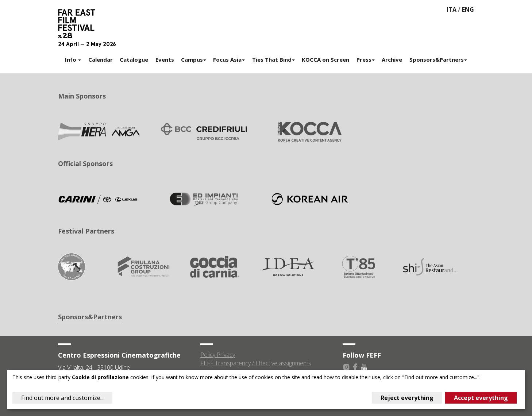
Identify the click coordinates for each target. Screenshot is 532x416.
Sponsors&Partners (438, 59)
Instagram (346, 367)
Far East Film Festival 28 (80, 24)
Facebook (355, 367)
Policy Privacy (218, 355)
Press (366, 59)
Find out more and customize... (62, 398)
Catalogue (134, 59)
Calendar (101, 59)
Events (165, 59)
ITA (452, 9)
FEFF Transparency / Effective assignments (256, 363)
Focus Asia (229, 59)
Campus (194, 59)
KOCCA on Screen (325, 59)
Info (73, 59)
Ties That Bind (273, 59)
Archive (392, 59)
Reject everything (407, 398)
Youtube (364, 367)
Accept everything (481, 398)
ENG (468, 9)
